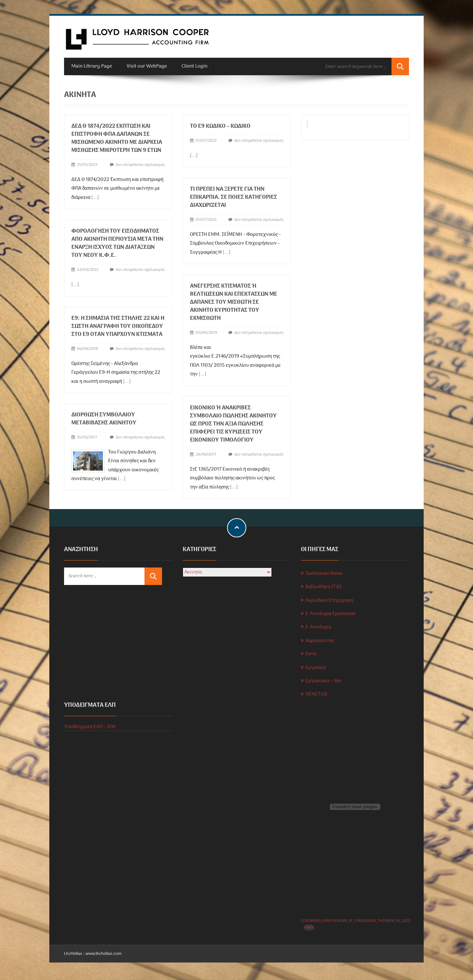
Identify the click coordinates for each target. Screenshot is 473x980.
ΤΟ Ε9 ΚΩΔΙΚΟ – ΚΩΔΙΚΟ (219, 126)
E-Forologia (318, 627)
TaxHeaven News (324, 574)
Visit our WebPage (147, 66)
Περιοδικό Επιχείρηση (329, 601)
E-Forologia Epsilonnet (331, 614)
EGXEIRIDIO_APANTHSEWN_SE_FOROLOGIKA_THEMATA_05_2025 (356, 921)
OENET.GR (316, 694)
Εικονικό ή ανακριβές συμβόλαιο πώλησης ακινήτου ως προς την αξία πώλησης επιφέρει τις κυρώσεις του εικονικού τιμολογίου (232, 422)
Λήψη (309, 927)
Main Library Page (92, 66)
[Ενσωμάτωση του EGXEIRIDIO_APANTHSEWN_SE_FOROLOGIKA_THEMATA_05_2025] (355, 807)
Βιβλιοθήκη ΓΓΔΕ (324, 587)
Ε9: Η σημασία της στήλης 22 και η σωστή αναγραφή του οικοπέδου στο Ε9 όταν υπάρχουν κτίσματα (118, 325)
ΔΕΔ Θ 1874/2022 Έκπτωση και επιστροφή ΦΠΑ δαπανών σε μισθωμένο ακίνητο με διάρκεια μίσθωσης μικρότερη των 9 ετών (117, 138)
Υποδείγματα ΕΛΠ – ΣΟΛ (90, 727)
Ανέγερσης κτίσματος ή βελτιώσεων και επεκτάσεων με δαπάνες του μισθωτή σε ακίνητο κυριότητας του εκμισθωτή (232, 301)
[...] (95, 198)
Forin (311, 654)
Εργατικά (316, 668)
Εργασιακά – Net (323, 681)
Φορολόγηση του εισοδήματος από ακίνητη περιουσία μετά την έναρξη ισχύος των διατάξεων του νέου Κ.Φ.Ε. (117, 242)
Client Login (195, 66)
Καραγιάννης (320, 641)
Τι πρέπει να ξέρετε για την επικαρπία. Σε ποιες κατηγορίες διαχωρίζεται (232, 197)
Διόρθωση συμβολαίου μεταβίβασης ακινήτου (104, 417)
